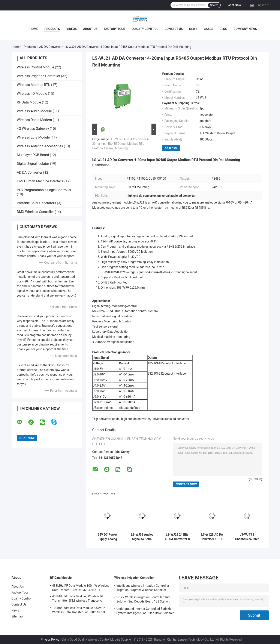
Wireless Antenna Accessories (40, 146)
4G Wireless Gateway (33, 129)
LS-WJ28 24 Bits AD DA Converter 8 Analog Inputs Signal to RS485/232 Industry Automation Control (177, 537)
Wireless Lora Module (33, 137)
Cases (208, 29)
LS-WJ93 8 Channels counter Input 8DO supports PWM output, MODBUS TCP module (247, 537)
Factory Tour (115, 29)
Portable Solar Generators (37, 203)
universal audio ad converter (171, 419)
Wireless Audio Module (34, 111)
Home (34, 29)
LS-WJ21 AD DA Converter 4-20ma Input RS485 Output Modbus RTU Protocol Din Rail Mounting (121, 144)
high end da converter (136, 419)
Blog (223, 29)
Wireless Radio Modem (34, 120)
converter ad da (109, 419)
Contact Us (174, 29)
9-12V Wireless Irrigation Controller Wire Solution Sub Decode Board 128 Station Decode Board (144, 600)
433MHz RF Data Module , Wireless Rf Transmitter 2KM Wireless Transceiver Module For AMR (78, 599)
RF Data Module (29, 102)
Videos (72, 29)
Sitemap (17, 616)
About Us (90, 29)
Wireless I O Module (32, 94)
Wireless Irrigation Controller (39, 76)
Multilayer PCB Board (33, 155)
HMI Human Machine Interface (40, 181)
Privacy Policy (50, 640)
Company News (245, 29)
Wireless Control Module (36, 67)
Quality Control (145, 29)
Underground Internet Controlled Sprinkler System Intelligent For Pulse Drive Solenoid (145, 611)
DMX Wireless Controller (35, 212)
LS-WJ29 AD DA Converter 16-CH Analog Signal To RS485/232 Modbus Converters (212, 537)
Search (214, 5)
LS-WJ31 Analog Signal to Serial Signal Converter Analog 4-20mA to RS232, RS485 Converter (142, 537)
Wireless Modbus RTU (34, 85)
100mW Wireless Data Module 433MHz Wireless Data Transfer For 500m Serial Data (79, 611)
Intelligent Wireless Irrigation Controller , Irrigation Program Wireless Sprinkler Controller (144, 588)
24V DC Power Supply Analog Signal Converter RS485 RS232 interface (107, 537)
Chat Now (234, 5)
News (193, 29)
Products (52, 29)
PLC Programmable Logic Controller (44, 190)
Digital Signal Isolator (33, 164)
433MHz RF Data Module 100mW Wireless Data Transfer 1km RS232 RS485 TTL (81, 588)
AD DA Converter (50, 47)
